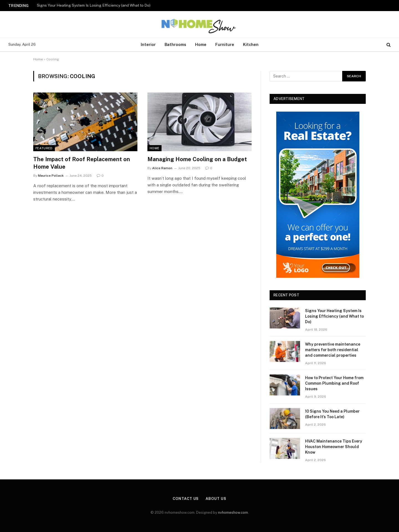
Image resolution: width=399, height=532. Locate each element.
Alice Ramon (162, 168)
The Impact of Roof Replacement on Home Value (82, 163)
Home (201, 44)
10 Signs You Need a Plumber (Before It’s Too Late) (332, 414)
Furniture (225, 44)
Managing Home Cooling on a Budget (197, 159)
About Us (216, 499)
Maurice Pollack (51, 176)
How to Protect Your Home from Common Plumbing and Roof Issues (334, 383)
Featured (44, 148)
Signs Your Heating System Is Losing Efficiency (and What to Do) (94, 5)
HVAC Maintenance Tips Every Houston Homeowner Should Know (334, 447)
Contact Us (186, 499)
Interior (148, 44)
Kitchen (251, 44)
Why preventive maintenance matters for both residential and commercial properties (333, 350)
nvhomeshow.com (233, 512)
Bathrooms (175, 44)
